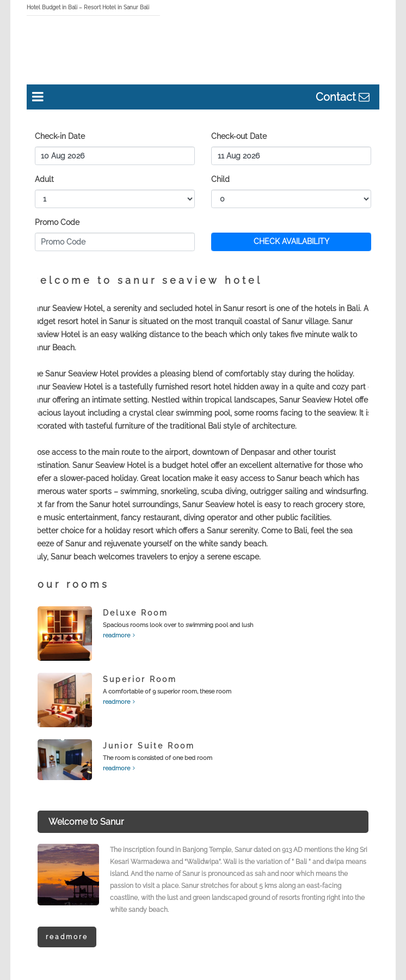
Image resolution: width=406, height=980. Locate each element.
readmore (116, 635)
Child (220, 179)
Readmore (67, 937)
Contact (337, 97)
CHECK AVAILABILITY (291, 241)
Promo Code (57, 222)
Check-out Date (239, 136)
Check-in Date (60, 136)
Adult (44, 179)
